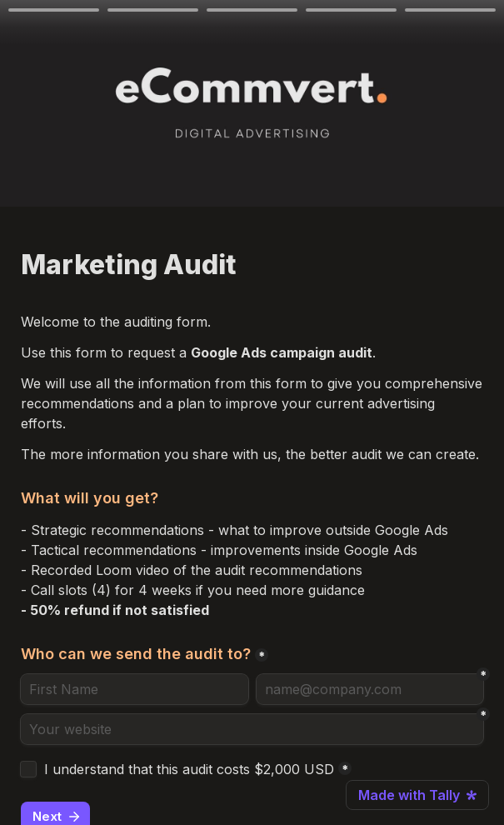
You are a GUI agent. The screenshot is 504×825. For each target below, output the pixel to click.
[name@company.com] (370, 689)
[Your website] (252, 729)
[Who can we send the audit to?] (135, 689)
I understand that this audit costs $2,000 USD (189, 769)
